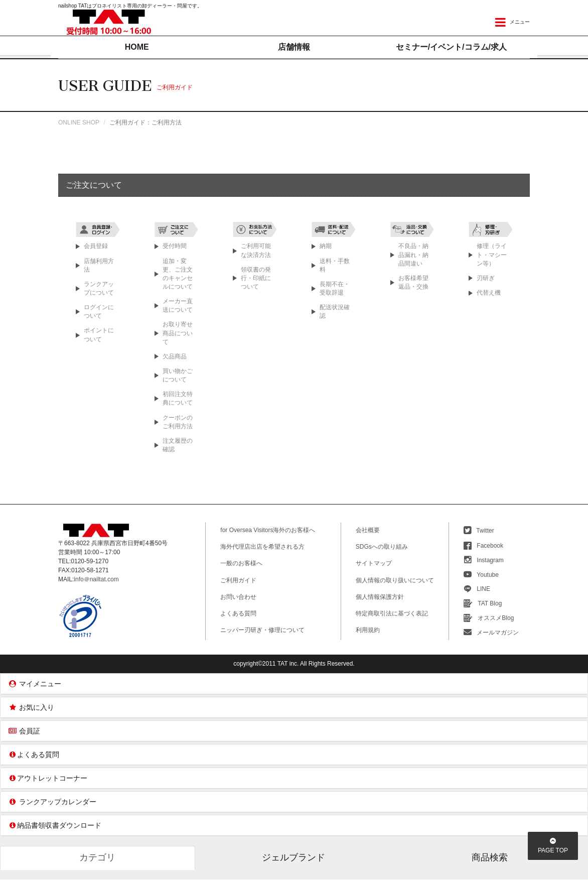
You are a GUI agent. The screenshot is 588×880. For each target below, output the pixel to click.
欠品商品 (175, 357)
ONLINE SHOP (79, 123)
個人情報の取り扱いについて (395, 581)
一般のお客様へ (241, 564)
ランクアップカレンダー (52, 802)
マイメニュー (35, 684)
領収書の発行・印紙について (256, 279)
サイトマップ (374, 564)
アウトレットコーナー (48, 779)
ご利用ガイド (238, 581)
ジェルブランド (293, 858)
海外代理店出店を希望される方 (262, 547)
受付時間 (175, 246)
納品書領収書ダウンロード (55, 826)
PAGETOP (553, 846)
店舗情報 (294, 47)
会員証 (24, 731)
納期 (326, 246)
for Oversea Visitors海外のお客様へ (268, 531)
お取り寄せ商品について (178, 333)
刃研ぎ (486, 279)
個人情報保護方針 (380, 597)
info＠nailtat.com (96, 580)
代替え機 (489, 293)
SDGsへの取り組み (382, 547)
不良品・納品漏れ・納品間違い (413, 255)
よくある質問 (238, 614)
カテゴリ (97, 858)
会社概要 (368, 531)
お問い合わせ (238, 597)
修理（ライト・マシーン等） (492, 255)
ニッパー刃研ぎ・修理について (262, 631)
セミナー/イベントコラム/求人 (451, 47)
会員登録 (96, 246)
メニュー (512, 22)
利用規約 (368, 631)
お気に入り (31, 708)
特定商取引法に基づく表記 (392, 614)
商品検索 (490, 858)
